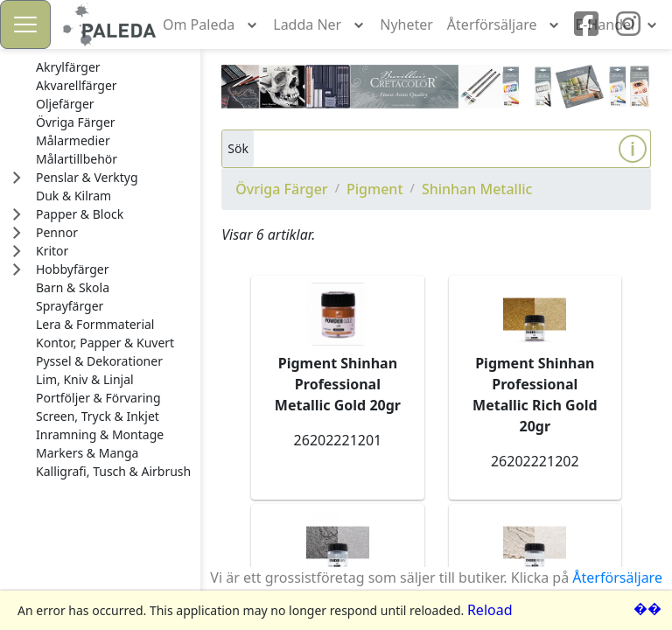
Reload (490, 610)
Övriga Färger (281, 189)
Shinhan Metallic (477, 189)
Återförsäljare (617, 577)
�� (647, 608)
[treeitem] (113, 67)
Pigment (375, 189)
